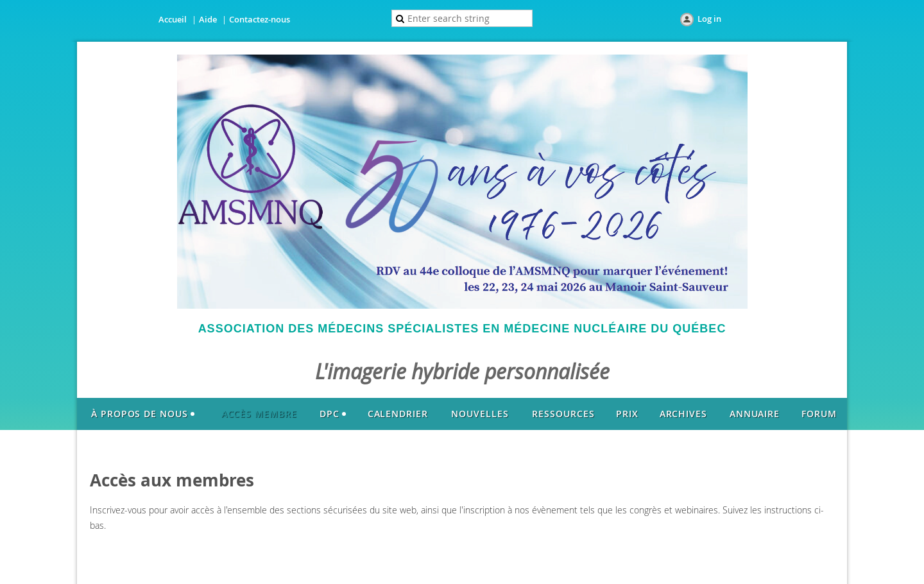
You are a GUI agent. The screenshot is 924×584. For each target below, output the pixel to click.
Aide (208, 19)
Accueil (173, 19)
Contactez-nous (260, 19)
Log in (709, 19)
